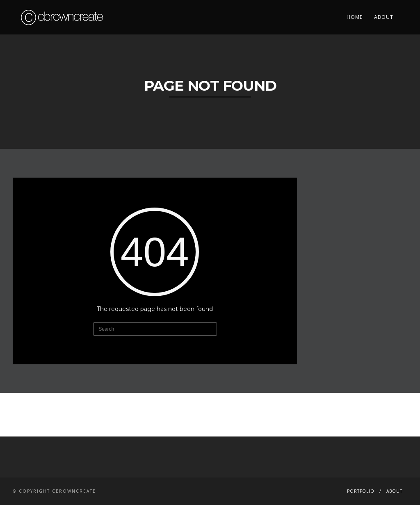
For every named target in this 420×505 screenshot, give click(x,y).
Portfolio (361, 491)
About (384, 17)
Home (355, 17)
